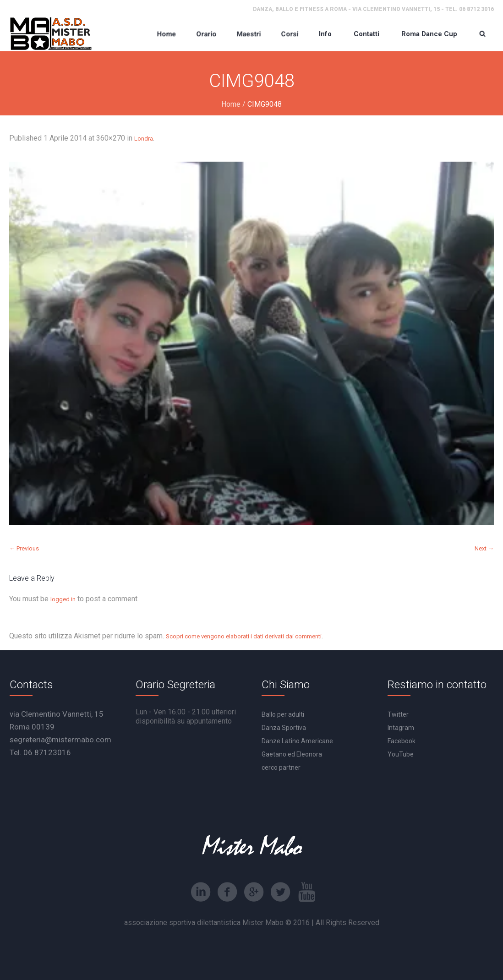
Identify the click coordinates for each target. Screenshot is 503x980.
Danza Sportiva (284, 728)
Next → (484, 548)
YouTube (401, 754)
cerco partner (281, 768)
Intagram (401, 728)
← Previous (24, 548)
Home (231, 104)
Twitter (398, 714)
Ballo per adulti (283, 714)
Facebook (402, 741)
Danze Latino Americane (297, 741)
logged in (63, 599)
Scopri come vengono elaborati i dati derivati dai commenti (244, 636)
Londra (144, 139)
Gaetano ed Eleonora (292, 754)
